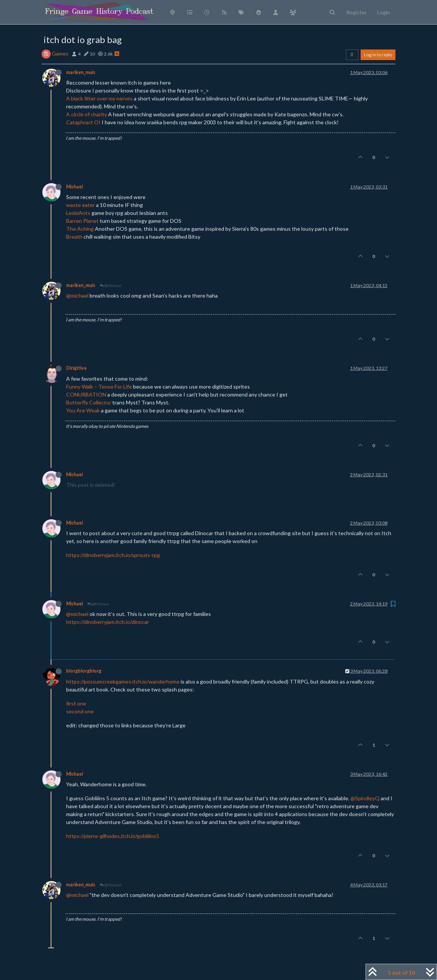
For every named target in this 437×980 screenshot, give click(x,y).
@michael (77, 296)
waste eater (81, 205)
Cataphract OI (83, 122)
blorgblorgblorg (84, 671)
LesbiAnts (78, 213)
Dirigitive (76, 368)
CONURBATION (86, 394)
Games (60, 53)
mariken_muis (81, 72)
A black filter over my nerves (99, 98)
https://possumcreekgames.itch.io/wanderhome (123, 681)
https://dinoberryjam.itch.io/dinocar (108, 622)
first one (76, 703)
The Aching (80, 229)
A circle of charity (87, 114)
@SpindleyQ (365, 798)
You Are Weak (83, 410)
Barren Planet (82, 221)
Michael (74, 187)
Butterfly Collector (89, 402)
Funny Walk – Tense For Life (99, 387)
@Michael (111, 286)
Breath (74, 237)
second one (80, 711)
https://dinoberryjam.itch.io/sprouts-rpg (113, 555)
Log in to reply (378, 55)
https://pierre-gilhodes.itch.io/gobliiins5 (113, 836)
